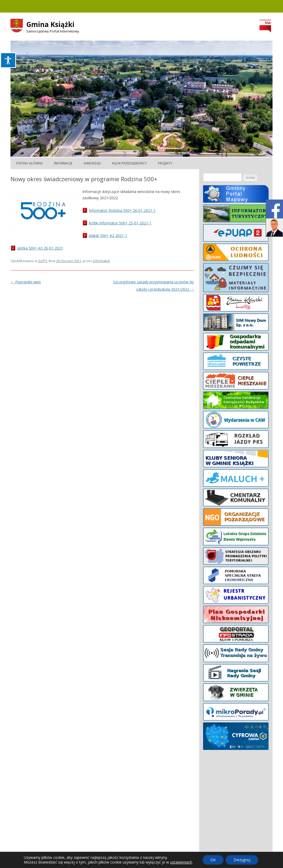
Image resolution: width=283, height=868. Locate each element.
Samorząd (92, 163)
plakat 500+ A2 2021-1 (108, 236)
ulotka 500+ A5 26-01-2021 (40, 248)
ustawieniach (181, 862)
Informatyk (101, 261)
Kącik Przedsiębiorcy (129, 163)
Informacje (63, 163)
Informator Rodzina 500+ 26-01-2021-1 (122, 210)
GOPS (43, 261)
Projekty (165, 163)
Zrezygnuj (242, 860)
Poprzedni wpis (26, 282)
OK (213, 860)
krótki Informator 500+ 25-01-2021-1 (120, 223)
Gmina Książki (50, 24)
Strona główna (29, 163)
